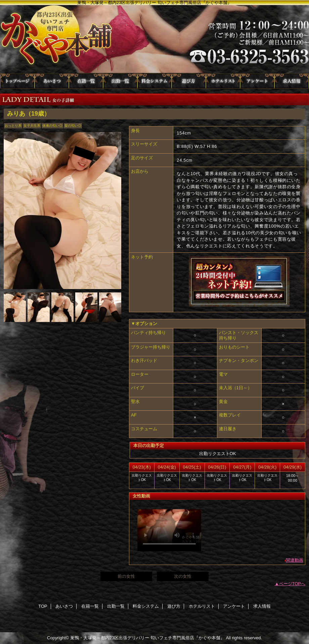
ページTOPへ (292, 584)
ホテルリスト (223, 81)
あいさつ (52, 81)
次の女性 (183, 576)
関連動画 (295, 560)
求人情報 (292, 81)
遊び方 (189, 81)
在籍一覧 (86, 81)
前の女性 (126, 576)
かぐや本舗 (154, 39)
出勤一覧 (120, 81)
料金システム (154, 81)
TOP (17, 81)
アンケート (257, 81)
